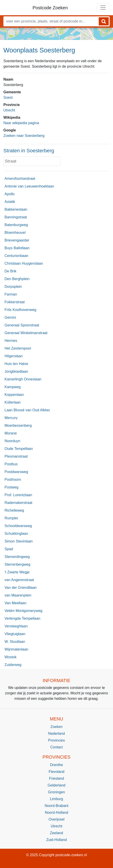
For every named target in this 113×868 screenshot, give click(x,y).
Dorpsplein (13, 287)
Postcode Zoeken (50, 8)
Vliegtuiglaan (15, 634)
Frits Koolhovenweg (20, 310)
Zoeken (56, 727)
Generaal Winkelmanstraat (26, 333)
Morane (11, 433)
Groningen (56, 792)
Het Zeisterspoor (18, 348)
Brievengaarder (17, 240)
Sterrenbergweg (17, 564)
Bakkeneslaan (16, 209)
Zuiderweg (13, 665)
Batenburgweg (16, 225)
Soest (8, 97)
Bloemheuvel (15, 233)
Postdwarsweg (16, 472)
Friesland (57, 778)
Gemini (10, 317)
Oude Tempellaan (19, 449)
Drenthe (56, 765)
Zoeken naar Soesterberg (24, 136)
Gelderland (56, 785)
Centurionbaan (16, 256)
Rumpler (11, 518)
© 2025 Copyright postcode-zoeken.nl (57, 855)
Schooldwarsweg (18, 526)
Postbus (11, 464)
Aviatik (10, 202)
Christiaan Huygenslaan (24, 263)
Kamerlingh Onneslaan (23, 379)
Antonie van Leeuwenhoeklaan (29, 186)
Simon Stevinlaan (19, 541)
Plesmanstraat (16, 456)
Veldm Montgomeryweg (23, 611)
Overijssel (56, 819)
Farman (11, 294)
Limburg (57, 799)
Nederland (57, 734)
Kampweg (13, 387)
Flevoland (56, 772)
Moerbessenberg (18, 425)
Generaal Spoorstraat (22, 325)
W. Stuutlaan (15, 642)
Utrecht (9, 110)
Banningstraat (16, 217)
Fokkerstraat (15, 302)
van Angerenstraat (19, 580)
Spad (9, 549)
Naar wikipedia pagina (21, 123)
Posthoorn (13, 480)
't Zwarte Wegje (17, 572)
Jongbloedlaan (16, 371)
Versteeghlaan (16, 626)
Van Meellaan (16, 603)
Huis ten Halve (16, 364)
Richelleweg (14, 510)
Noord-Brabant (56, 806)
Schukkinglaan (16, 534)
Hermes (11, 341)
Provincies (57, 740)
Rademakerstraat (18, 503)
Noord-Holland (56, 813)
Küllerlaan (13, 402)
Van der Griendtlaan (21, 588)
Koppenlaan (14, 395)
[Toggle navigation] (103, 7)
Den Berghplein (17, 279)
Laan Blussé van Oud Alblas (27, 410)
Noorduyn (12, 441)
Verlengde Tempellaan (22, 618)
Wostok (11, 657)
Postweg (11, 487)
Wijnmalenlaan (16, 649)
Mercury (11, 418)
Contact (56, 747)
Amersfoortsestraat (20, 179)
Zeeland (57, 833)
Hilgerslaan (14, 356)
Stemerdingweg (17, 557)
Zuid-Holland (56, 840)
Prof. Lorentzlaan (18, 495)
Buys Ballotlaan (17, 248)
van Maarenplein (18, 595)
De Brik (10, 271)
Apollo (10, 194)
